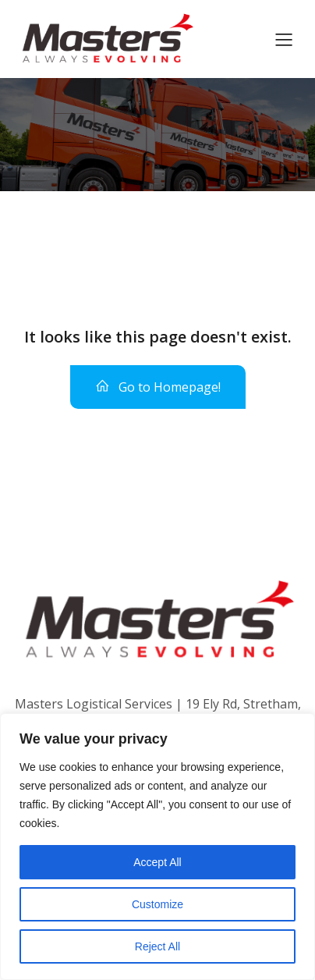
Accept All (157, 862)
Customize (157, 904)
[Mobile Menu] (284, 39)
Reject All (157, 946)
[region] (157, 847)
